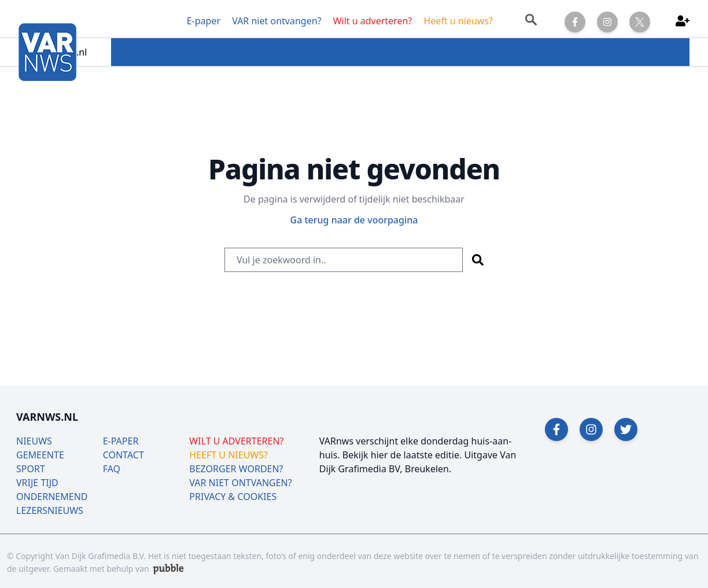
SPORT (31, 469)
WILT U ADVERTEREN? (236, 441)
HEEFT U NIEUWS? (228, 455)
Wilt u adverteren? (373, 21)
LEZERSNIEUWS (50, 510)
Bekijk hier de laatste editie (401, 455)
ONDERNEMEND (52, 497)
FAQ (112, 469)
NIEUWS (34, 441)
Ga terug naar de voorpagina (354, 220)
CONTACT (123, 455)
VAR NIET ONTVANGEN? (240, 483)
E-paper (204, 21)
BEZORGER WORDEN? (236, 469)
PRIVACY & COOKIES (233, 497)
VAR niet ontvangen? (276, 21)
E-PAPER (121, 441)
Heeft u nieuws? (458, 21)
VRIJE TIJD (37, 483)
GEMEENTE (40, 455)
